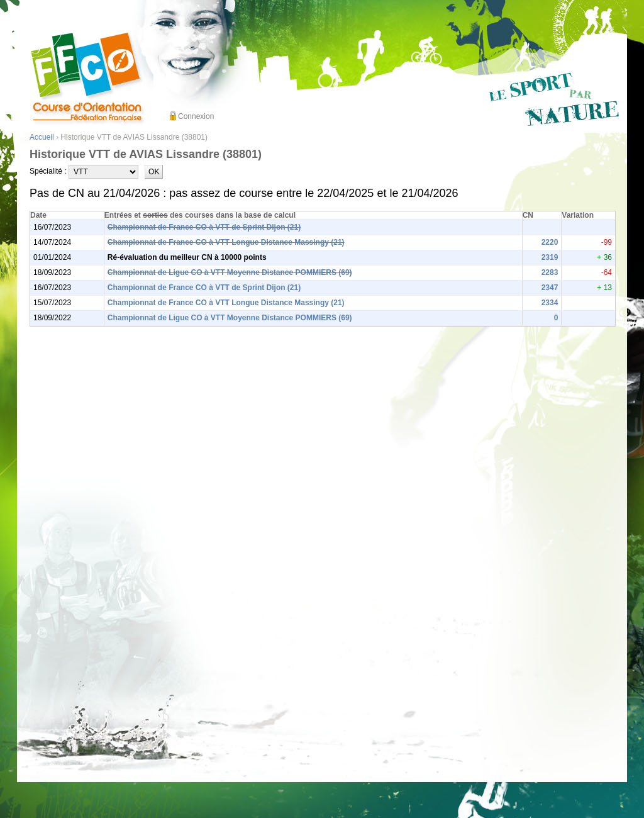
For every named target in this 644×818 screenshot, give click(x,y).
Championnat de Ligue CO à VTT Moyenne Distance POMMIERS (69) (230, 272)
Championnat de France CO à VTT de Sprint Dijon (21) (204, 227)
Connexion (196, 116)
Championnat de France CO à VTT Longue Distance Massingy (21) (226, 242)
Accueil (42, 137)
